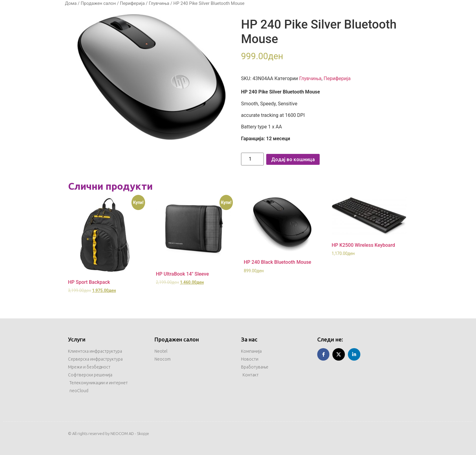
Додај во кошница (293, 159)
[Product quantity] (252, 159)
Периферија (132, 3)
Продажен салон (98, 3)
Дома (71, 3)
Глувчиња (159, 3)
